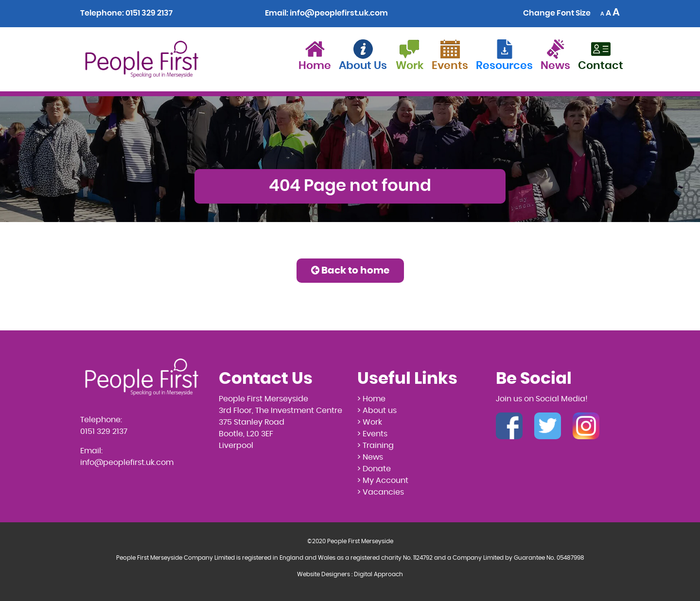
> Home (371, 399)
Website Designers (324, 574)
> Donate (374, 469)
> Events (372, 434)
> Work (370, 422)
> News (370, 457)
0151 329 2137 (149, 13)
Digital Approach (378, 574)
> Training (376, 446)
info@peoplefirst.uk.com (339, 13)
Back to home (350, 270)
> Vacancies (381, 492)
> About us (377, 411)
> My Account (383, 481)
